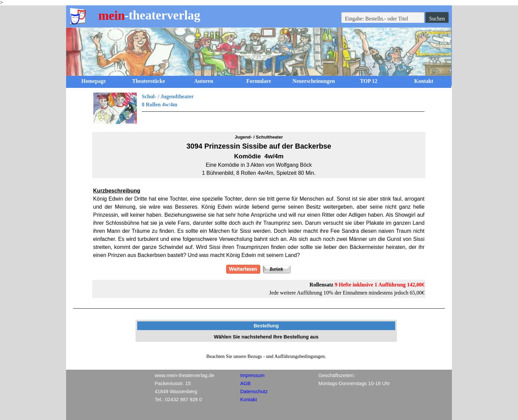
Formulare (258, 81)
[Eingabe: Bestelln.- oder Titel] (383, 19)
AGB (245, 383)
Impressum (252, 375)
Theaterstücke (149, 81)
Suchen (437, 19)
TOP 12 (369, 81)
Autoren (204, 81)
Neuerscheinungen (314, 81)
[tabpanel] (259, 108)
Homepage (94, 81)
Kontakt (424, 81)
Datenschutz (254, 391)
